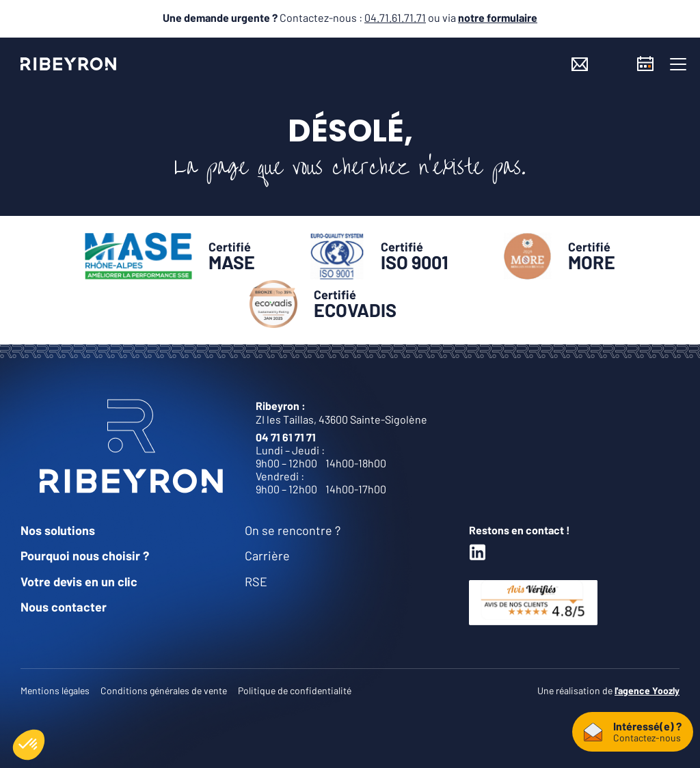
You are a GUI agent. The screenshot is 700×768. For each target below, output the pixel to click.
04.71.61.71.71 (395, 17)
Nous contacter (64, 607)
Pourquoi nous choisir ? (85, 556)
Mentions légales (55, 690)
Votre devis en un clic (79, 581)
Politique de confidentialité (295, 690)
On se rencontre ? (293, 530)
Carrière (267, 556)
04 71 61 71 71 (286, 437)
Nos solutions (58, 530)
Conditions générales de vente (164, 690)
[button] (678, 64)
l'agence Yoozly (647, 690)
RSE (256, 581)
